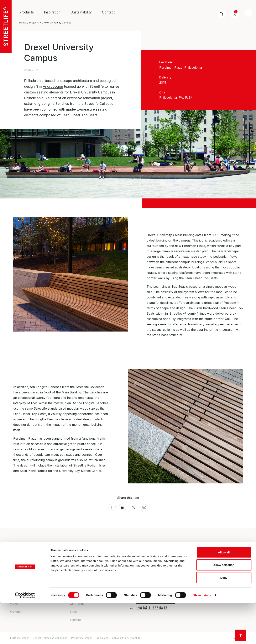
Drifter (75, 563)
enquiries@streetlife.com (154, 570)
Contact (108, 12)
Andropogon (53, 86)
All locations (198, 580)
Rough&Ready (80, 579)
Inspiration (52, 12)
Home (23, 23)
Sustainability (81, 12)
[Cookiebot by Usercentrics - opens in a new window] (25, 637)
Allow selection (224, 606)
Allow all (224, 594)
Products (26, 12)
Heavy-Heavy (80, 571)
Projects (34, 23)
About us (17, 563)
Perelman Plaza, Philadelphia (181, 67)
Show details (202, 636)
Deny (224, 619)
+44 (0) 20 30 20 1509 (152, 576)
